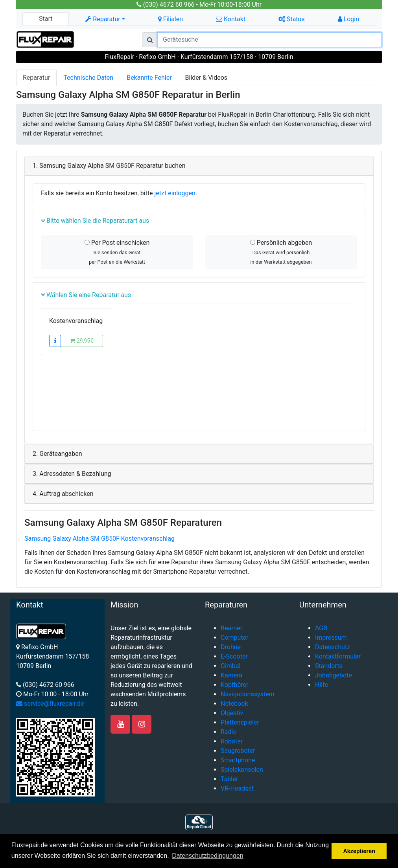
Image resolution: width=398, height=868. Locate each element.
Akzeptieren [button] (359, 851)
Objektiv (232, 713)
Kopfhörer (235, 685)
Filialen (170, 19)
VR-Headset (237, 788)
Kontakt (231, 19)
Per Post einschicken (117, 252)
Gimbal (230, 666)
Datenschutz (333, 647)
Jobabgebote (334, 675)
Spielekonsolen (242, 770)
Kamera (231, 675)
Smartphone (238, 760)
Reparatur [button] (103, 19)
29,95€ (82, 341)
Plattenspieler (240, 722)
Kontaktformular (338, 656)
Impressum (331, 638)
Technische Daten (88, 78)
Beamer (231, 628)
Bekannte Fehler (149, 78)
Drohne (231, 647)
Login (348, 19)
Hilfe (322, 685)
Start (46, 19)
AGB (321, 628)
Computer (235, 638)
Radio (229, 732)
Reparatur (36, 78)
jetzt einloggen (175, 193)
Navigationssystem (248, 694)
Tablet (229, 779)
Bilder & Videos (206, 78)
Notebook (234, 704)
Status (292, 19)
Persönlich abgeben (281, 252)
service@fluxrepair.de (50, 704)
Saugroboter (238, 751)
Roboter (232, 741)
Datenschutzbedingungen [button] (207, 856)
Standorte (329, 666)
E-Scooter (234, 656)
